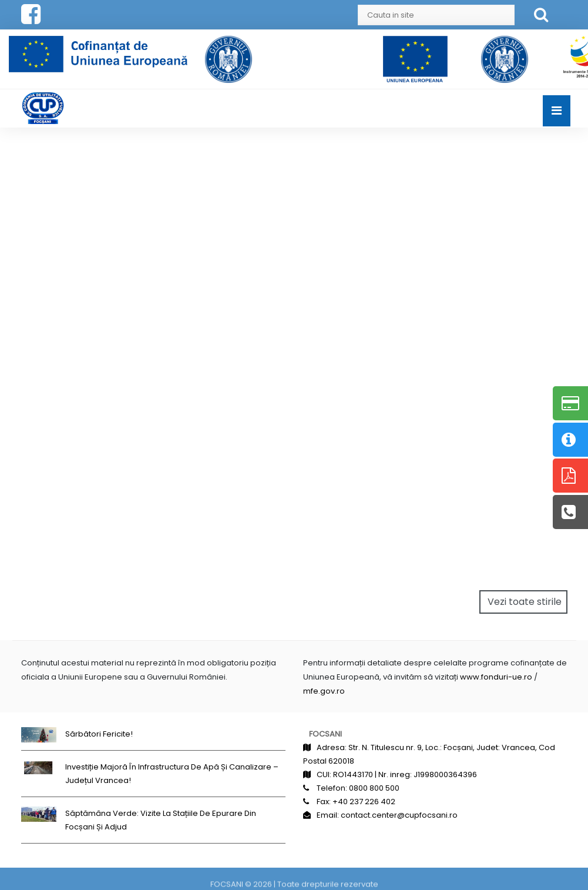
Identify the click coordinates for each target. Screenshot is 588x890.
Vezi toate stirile (525, 602)
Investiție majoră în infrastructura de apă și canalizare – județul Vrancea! (172, 774)
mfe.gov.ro (324, 691)
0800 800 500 (374, 788)
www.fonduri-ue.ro (496, 677)
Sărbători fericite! (99, 734)
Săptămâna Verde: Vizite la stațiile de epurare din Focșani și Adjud (161, 820)
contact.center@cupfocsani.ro (399, 815)
